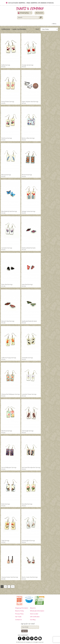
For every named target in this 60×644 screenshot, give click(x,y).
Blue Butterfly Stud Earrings (9, 211)
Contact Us (18, 620)
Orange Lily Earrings (28, 65)
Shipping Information (22, 608)
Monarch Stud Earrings (8, 321)
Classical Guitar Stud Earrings (10, 577)
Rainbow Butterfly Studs (29, 248)
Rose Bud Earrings (27, 504)
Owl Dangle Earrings (28, 431)
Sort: (38, 29)
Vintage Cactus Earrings (29, 211)
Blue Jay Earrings (6, 175)
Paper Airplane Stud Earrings (30, 102)
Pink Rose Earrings (7, 138)
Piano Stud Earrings (7, 284)
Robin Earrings (6, 504)
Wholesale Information (37, 611)
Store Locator (34, 614)
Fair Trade (18, 617)
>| (13, 587)
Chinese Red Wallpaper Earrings (11, 394)
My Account (39, 13)
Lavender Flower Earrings (29, 394)
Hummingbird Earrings (28, 541)
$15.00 (24, 103)
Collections (6, 29)
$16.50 (3, 67)
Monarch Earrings (27, 175)
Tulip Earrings (5, 541)
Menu (54, 24)
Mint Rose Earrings (7, 431)
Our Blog (33, 620)
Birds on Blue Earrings (28, 138)
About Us (33, 608)
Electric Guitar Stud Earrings (30, 577)
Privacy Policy (19, 614)
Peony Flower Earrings (8, 102)
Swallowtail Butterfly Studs (29, 321)
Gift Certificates (35, 617)
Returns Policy (20, 611)
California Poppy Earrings (9, 358)
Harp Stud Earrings (27, 284)
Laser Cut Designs (19, 29)
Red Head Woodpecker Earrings (31, 467)
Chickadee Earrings (27, 358)
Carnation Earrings (7, 248)
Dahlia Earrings (6, 65)
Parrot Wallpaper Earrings (9, 467)
